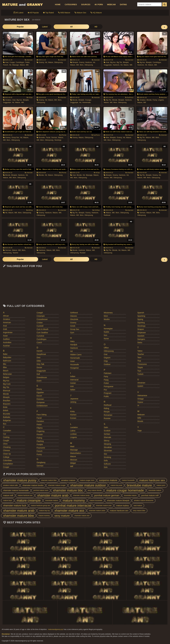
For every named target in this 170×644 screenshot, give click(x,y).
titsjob (140, 367)
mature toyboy (123, 505)
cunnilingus (42, 339)
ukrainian (141, 383)
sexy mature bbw (139, 511)
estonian (40, 399)
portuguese (109, 386)
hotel (72, 361)
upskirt (140, 386)
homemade (75, 358)
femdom (40, 421)
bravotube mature (139, 485)
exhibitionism (42, 406)
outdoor (107, 364)
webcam (141, 415)
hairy (72, 341)
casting (6, 437)
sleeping (107, 444)
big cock (7, 384)
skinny (107, 441)
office (106, 348)
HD (51, 27)
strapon (141, 329)
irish (72, 386)
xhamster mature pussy (20, 480)
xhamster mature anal (104, 506)
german (40, 466)
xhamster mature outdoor (88, 485)
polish (106, 383)
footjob (40, 444)
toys (139, 371)
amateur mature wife (10, 485)
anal (5, 326)
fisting (39, 438)
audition (6, 339)
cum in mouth (42, 329)
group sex (75, 329)
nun (105, 335)
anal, (7, 62)
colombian (8, 460)
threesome (142, 364)
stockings (58, 140)
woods (140, 421)
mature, (23, 65)
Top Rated (48, 13)
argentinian (8, 332)
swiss (140, 343)
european (41, 402)
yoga (139, 431)
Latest (22, 27)
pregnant (108, 393)
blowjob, (75, 62)
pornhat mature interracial (73, 505)
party (106, 376)
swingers (141, 339)
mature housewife (128, 480)
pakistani (108, 373)
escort (39, 396)
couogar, (88, 100)
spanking (141, 316)
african (6, 316)
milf (145, 102)
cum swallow (42, 333)
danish (40, 351)
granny (73, 323)
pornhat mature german (107, 495)
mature (73, 456)
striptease (142, 333)
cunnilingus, (20, 62)
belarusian (7, 374)
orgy (106, 361)
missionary (108, 313)
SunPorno (129, 97)
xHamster (29, 60)
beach (6, 371)
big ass (6, 381)
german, (54, 138)
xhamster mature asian (97, 511)
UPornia (63, 135)
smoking (107, 457)
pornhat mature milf (150, 495)
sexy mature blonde (95, 490)
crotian (40, 323)
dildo (39, 361)
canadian (7, 431)
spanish (141, 313)
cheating (7, 447)
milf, (27, 65)
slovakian (108, 447)
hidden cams (76, 355)
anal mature (138, 506)
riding (106, 408)
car (5, 434)
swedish (141, 336)
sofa (106, 461)
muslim (107, 319)
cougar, (12, 62)
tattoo (140, 351)
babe (5, 354)
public (106, 396)
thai (139, 361)
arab (5, 329)
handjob (74, 345)
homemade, (87, 102)
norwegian (108, 329)
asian (5, 336)
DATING (123, 5)
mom (106, 316)
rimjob (107, 412)
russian (83, 253)
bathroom (7, 361)
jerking (73, 402)
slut (105, 454)
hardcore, (89, 62)
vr (138, 405)
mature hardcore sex (152, 480)
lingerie (74, 437)
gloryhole (74, 319)
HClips (30, 97)
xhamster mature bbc (68, 490)
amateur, (8, 100)
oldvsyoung (58, 62)
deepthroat (41, 354)
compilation (8, 464)
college (6, 457)
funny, (155, 100)
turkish (140, 374)
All (38, 27)
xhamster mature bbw (49, 480)
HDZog (30, 210)
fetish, (28, 62)
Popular (9, 27)
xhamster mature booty (81, 495)
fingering (41, 431)
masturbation (76, 453)
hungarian (75, 368)
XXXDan (96, 210)
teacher (15, 253)
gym (72, 333)
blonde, (75, 100)
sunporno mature (108, 480)
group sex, (15, 138)
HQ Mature (96, 13)
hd (71, 351)
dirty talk (40, 364)
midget (73, 463)
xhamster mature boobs (33, 485)
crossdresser (42, 319)
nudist (106, 332)
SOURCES (86, 5)
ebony (39, 389)
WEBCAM (111, 5)
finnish (40, 435)
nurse (106, 339)
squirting (141, 323)
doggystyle (41, 371)
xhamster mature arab (53, 495)
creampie (41, 316)
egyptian (40, 392)
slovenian (108, 451)
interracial (74, 380)
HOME (58, 5)
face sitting (42, 415)
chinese (6, 450)
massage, (16, 65)
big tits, (119, 62)
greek (73, 326)
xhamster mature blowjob (118, 500)
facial (39, 418)
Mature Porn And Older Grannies (22, 5)
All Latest (18, 13)
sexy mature (62, 516)
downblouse (42, 377)
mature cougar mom (87, 480)
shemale (107, 437)
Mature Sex (80, 13)
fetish (39, 425)
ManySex (163, 97)
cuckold (40, 326)
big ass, (113, 62)
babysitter (7, 357)
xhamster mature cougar (57, 485)
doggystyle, (108, 65)
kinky (73, 411)
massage (74, 450)
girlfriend (74, 313)
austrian (6, 346)
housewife (75, 365)
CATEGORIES (71, 5)
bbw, (108, 138)
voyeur (140, 402)
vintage (140, 399)
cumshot (40, 336)
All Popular (33, 13)
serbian (107, 434)
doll (38, 374)
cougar (6, 467)
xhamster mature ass (69, 511)
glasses (74, 316)
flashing (40, 441)
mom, (82, 65)
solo (106, 467)
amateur (7, 319)
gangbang (41, 462)
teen (139, 358)
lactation (74, 427)
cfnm (5, 444)
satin (106, 427)
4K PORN (99, 5)
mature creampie (29, 500)
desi (39, 358)
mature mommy (74, 500)
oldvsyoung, (49, 140)
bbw (5, 367)
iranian (73, 383)
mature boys (8, 500)
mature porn (161, 485)
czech (39, 343)
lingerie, (161, 100)
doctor (39, 367)
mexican (74, 460)
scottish (107, 431)
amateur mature (68, 480)
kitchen (73, 415)
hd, (10, 65)
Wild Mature (64, 13)
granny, (42, 62)
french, (6, 65)
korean (73, 418)
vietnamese (142, 395)
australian (7, 342)
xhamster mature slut (82, 516)
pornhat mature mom (41, 490)
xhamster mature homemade (16, 490)
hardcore (74, 348)
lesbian (74, 434)
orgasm (107, 358)
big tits (6, 387)
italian (73, 390)
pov (105, 390)
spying (140, 319)
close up (7, 454)
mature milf (8, 495)
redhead (107, 215)
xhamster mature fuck (15, 506)
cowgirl (40, 313)
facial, (48, 138)
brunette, (42, 138)
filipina (40, 428)
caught (6, 440)
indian (73, 376)
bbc (5, 364)
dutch (39, 381)
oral (105, 354)
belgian (6, 377)
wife (139, 418)
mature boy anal (116, 485)
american (7, 322)
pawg (106, 380)
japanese (74, 399)
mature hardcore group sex (41, 506)
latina (73, 431)
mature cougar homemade (125, 490)
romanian (108, 415)
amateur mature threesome (144, 500)
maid (72, 446)
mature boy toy (44, 511)
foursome (41, 448)
